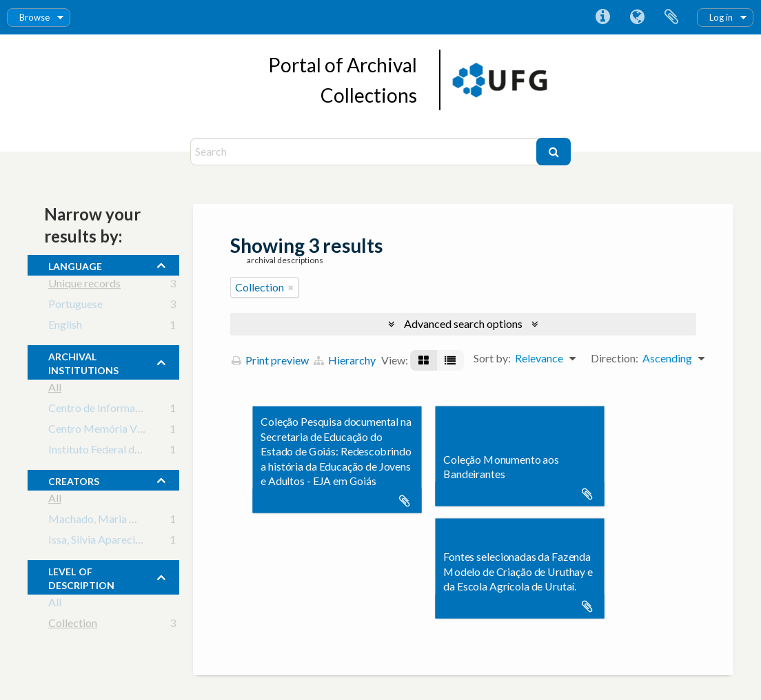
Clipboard (671, 17)
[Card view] (424, 360)
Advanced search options (463, 323)
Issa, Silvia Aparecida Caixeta (117, 542)
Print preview (270, 360)
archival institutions (83, 362)
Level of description (81, 577)
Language (637, 17)
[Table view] (450, 360)
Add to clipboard (405, 501)
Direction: (615, 358)
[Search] (365, 152)
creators (74, 480)
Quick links (602, 17)
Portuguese (75, 306)
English (65, 327)
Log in (721, 17)
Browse (34, 17)
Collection (73, 625)
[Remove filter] (291, 287)
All (55, 390)
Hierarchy (345, 360)
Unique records (84, 286)
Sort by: (492, 358)
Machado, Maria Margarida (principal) (139, 521)
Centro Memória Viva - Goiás (118, 431)
